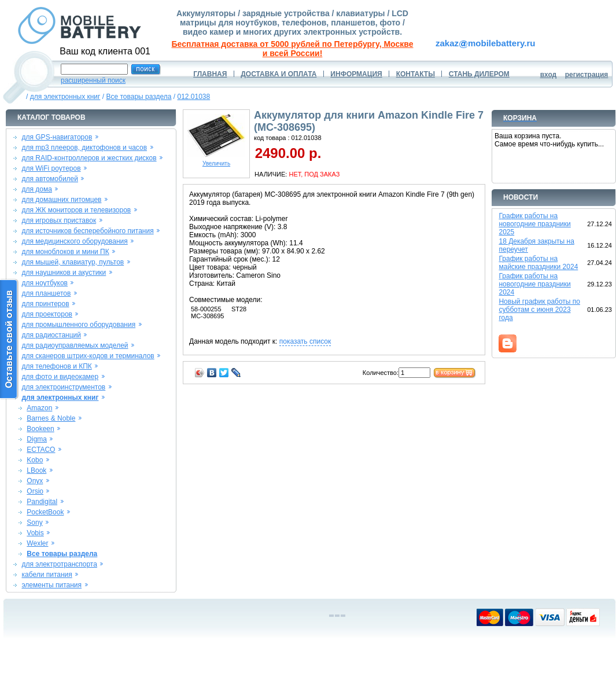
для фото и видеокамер (60, 377)
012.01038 (193, 97)
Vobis (35, 533)
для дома (36, 189)
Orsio (35, 491)
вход (549, 75)
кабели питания (47, 575)
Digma (37, 439)
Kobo (35, 460)
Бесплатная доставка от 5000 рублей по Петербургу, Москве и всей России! (293, 49)
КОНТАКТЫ (416, 74)
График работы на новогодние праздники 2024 (534, 284)
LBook (36, 470)
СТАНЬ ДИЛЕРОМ (479, 74)
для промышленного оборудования (78, 325)
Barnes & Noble (51, 418)
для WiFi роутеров (51, 168)
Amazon (39, 408)
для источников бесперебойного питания (87, 231)
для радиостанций (51, 335)
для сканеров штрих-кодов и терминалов (88, 356)
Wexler (37, 543)
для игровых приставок (59, 220)
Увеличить (216, 161)
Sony (34, 523)
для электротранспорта (59, 564)
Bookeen (40, 429)
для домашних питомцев (61, 200)
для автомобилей (50, 179)
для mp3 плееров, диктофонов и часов (84, 148)
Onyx (35, 481)
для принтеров (45, 304)
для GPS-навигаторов (57, 137)
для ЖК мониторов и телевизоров (76, 210)
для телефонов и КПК (56, 366)
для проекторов (47, 314)
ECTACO (41, 450)
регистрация (587, 75)
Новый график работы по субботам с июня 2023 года (539, 310)
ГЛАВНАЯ (210, 74)
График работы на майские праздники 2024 (538, 263)
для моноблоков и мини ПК (65, 252)
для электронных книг (65, 97)
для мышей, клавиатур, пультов (73, 262)
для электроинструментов (63, 387)
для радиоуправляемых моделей (75, 345)
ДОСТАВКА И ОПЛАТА (279, 74)
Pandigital (42, 502)
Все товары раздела (139, 97)
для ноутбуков (45, 283)
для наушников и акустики (64, 273)
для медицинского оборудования (74, 241)
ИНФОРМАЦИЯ (356, 74)
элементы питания (51, 585)
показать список (305, 341)
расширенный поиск (93, 80)
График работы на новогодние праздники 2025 (534, 224)
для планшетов (46, 293)
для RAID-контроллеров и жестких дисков (89, 158)
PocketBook (45, 512)
